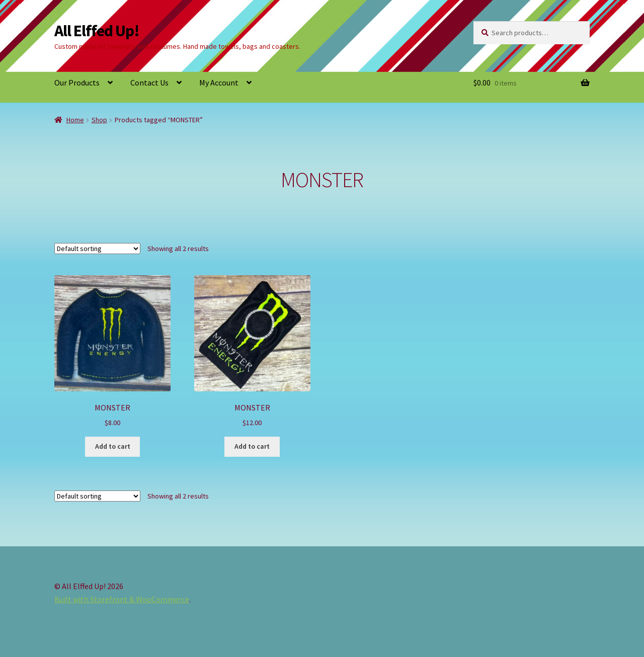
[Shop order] (97, 249)
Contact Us (149, 83)
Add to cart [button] (113, 446)
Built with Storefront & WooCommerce (122, 599)
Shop (99, 120)
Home (75, 120)
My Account (219, 83)
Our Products (77, 83)
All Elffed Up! (97, 31)
